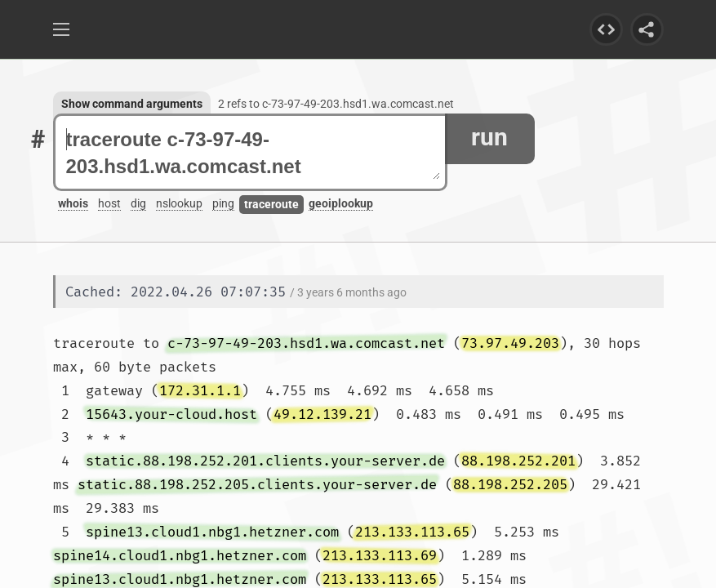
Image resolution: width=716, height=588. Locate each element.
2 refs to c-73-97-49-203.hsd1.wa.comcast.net (336, 104)
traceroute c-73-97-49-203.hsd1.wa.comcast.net (253, 153)
